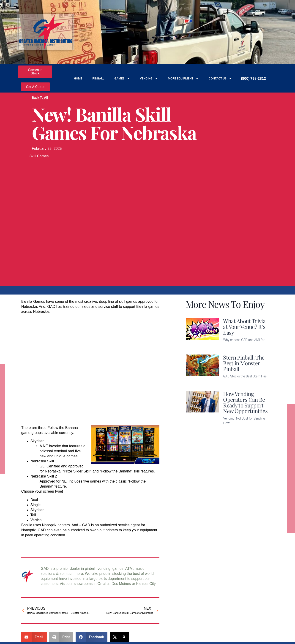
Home (78, 78)
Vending (149, 78)
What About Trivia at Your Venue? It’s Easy (244, 327)
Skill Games (39, 156)
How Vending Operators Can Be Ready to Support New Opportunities (245, 402)
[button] (34, 637)
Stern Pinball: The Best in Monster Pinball (244, 363)
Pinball (98, 78)
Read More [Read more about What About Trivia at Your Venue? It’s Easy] (232, 347)
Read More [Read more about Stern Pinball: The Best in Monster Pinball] (232, 383)
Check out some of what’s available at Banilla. (60, 543)
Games (122, 78)
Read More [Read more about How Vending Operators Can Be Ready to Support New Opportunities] (232, 430)
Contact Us (220, 78)
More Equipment (183, 78)
